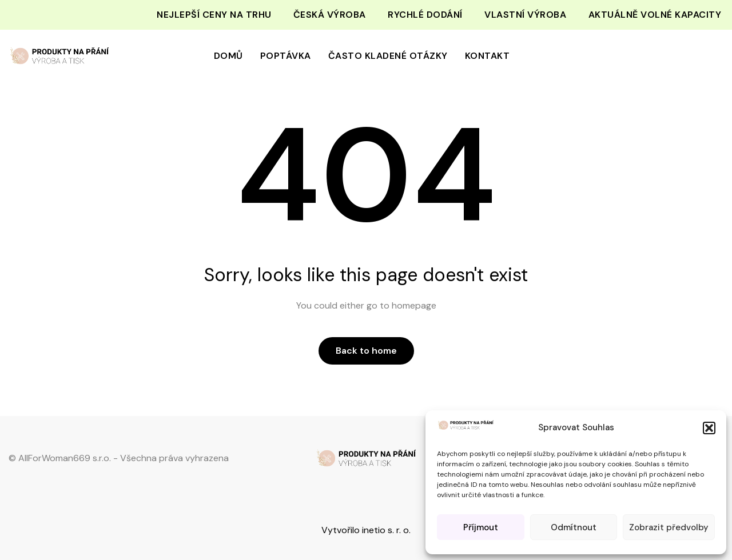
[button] (709, 428)
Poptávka (286, 56)
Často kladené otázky (388, 56)
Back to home (366, 351)
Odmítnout (574, 527)
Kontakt (488, 56)
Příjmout (481, 527)
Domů (228, 56)
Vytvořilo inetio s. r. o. (366, 530)
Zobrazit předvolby (669, 527)
